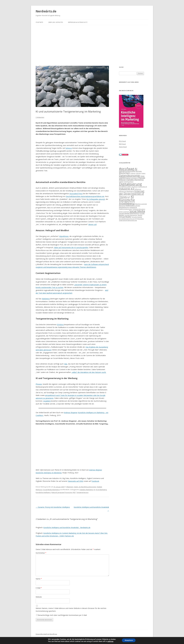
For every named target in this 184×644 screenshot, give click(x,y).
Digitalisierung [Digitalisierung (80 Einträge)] (130, 184)
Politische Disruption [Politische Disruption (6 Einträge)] (139, 209)
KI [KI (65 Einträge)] (132, 197)
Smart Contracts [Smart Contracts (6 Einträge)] (124, 212)
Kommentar (41, 553)
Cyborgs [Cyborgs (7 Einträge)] (138, 173)
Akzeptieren (129, 640)
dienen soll (92, 224)
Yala (66, 364)
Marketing (46, 299)
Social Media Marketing (51, 490)
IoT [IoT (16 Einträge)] (129, 197)
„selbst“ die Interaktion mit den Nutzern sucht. (89, 372)
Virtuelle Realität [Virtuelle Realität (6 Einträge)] (137, 217)
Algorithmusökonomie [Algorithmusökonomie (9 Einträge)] (127, 171)
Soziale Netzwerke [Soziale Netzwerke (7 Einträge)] (131, 215)
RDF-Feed (122, 144)
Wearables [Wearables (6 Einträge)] (140, 219)
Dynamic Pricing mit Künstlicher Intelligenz (53, 507)
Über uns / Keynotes (56, 22)
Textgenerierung (82, 492)
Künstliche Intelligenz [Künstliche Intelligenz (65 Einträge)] (127, 201)
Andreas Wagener (71, 413)
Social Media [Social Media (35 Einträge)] (137, 211)
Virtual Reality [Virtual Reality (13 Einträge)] (125, 217)
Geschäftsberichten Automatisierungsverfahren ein (85, 196)
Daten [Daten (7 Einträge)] (143, 173)
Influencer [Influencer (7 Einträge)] (138, 189)
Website (39, 597)
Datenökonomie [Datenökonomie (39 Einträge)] (129, 176)
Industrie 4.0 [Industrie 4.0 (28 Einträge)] (127, 189)
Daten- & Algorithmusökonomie (85, 487)
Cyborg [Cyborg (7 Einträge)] (133, 173)
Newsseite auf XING (76, 481)
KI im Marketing (101, 490)
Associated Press (76, 194)
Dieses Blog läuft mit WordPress (46, 634)
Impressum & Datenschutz (78, 22)
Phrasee (39, 384)
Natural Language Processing (62, 492)
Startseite (39, 22)
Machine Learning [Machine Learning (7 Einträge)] (141, 204)
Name (39, 579)
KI (95, 490)
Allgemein (70, 487)
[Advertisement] (92, 43)
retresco (69, 148)
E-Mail (39, 588)
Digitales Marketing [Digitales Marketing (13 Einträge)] (135, 180)
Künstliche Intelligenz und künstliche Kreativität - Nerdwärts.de (67, 527)
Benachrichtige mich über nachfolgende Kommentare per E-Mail (61, 615)
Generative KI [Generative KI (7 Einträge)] (143, 187)
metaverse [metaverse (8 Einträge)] (133, 207)
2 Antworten (40, 117)
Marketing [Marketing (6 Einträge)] (122, 206)
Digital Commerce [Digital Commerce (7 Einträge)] (132, 178)
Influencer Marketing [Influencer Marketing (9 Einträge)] (126, 191)
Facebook (95, 481)
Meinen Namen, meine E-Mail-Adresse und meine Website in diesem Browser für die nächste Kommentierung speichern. (71, 610)
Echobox (60, 325)
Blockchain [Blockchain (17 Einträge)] (124, 173)
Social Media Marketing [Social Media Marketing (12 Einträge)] (129, 213)
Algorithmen (64, 236)
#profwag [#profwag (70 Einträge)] (127, 169)
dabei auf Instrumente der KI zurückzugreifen (71, 247)
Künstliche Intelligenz (43, 492)
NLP (74, 492)
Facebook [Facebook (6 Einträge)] (135, 187)
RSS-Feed (122, 141)
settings (109, 641)
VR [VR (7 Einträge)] (136, 219)
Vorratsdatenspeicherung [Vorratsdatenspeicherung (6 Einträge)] (127, 219)
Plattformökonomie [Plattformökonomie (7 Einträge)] (126, 209)
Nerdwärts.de (46, 11)
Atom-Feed (123, 147)
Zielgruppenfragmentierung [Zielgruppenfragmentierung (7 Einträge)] (128, 220)
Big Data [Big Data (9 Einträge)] (139, 171)
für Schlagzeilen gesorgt (96, 199)
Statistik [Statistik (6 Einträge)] (140, 215)
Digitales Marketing (86, 490)
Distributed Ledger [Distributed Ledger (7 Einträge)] (125, 187)
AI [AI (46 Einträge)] (136, 169)
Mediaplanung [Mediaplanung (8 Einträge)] (124, 207)
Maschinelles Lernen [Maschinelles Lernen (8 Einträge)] (133, 206)
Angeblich (47, 401)
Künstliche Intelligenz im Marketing (49, 473)
